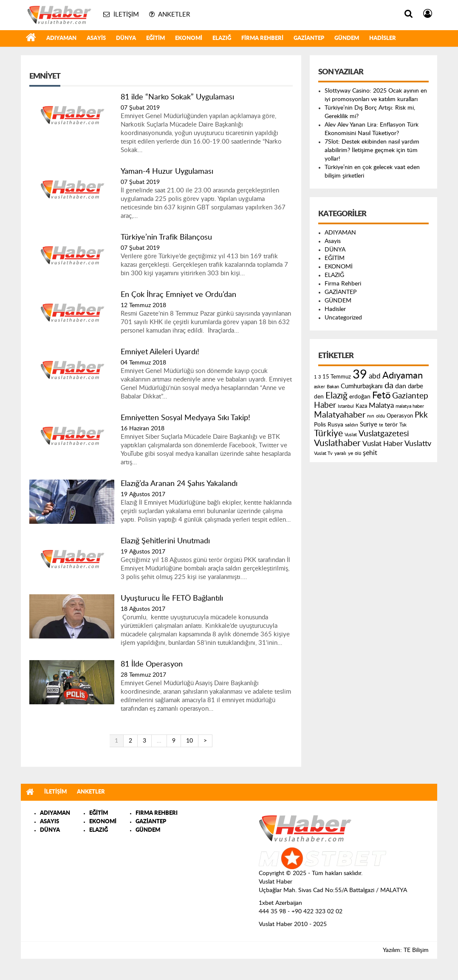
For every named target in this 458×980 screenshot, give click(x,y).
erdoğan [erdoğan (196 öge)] (360, 397)
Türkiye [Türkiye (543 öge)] (328, 434)
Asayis (96, 38)
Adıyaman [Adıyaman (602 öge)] (403, 376)
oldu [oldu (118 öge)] (380, 416)
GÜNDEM (347, 38)
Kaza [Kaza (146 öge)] (361, 406)
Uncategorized (343, 318)
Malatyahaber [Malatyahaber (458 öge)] (340, 415)
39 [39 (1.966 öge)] (360, 375)
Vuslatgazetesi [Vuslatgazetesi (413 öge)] (384, 434)
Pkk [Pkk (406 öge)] (421, 415)
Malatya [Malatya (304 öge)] (381, 405)
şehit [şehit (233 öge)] (370, 453)
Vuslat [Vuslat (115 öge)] (351, 435)
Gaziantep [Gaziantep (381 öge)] (410, 396)
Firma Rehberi (262, 38)
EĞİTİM (155, 38)
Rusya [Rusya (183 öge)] (335, 425)
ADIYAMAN (61, 38)
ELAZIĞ (222, 38)
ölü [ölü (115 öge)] (358, 453)
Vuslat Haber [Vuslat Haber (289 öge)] (383, 444)
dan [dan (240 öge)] (401, 386)
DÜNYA (126, 38)
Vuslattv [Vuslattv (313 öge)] (418, 444)
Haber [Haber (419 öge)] (325, 405)
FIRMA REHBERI (157, 813)
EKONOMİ (189, 38)
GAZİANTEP (309, 38)
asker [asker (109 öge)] (319, 387)
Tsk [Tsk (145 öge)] (403, 425)
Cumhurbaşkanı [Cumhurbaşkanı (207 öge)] (362, 386)
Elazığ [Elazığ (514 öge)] (336, 396)
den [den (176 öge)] (319, 397)
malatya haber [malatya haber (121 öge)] (410, 406)
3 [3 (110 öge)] (319, 377)
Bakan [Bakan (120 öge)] (333, 387)
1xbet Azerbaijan (280, 903)
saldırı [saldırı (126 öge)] (352, 425)
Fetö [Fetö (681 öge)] (381, 395)
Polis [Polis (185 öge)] (320, 425)
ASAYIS (49, 822)
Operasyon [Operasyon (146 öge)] (400, 416)
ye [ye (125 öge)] (351, 453)
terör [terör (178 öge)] (391, 425)
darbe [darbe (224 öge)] (416, 386)
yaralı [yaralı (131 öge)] (340, 453)
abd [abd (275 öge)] (375, 376)
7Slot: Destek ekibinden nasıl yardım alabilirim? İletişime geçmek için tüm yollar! (372, 150)
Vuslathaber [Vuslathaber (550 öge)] (337, 443)
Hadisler (383, 38)
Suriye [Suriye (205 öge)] (369, 425)
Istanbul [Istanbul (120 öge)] (346, 406)
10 (189, 741)
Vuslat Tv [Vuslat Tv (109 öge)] (323, 453)
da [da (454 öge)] (389, 386)
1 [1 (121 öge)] (315, 377)
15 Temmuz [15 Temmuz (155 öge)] (337, 377)
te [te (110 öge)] (381, 425)
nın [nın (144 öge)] (371, 416)
